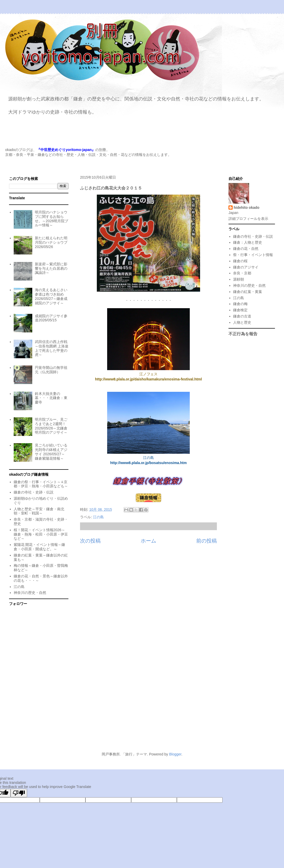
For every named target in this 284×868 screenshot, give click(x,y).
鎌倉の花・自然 (246, 249)
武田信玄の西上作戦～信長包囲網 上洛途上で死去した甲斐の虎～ (52, 348)
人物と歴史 (242, 322)
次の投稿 (90, 541)
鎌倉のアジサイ (246, 267)
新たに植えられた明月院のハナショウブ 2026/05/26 (51, 242)
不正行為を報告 (243, 334)
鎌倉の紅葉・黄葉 (248, 292)
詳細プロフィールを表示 (248, 219)
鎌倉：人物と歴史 (248, 242)
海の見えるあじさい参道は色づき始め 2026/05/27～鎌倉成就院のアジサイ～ (51, 296)
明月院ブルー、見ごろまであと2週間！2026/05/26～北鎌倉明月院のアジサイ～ (51, 426)
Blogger (175, 754)
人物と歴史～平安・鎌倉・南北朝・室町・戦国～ (39, 511)
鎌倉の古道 (242, 316)
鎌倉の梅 (240, 304)
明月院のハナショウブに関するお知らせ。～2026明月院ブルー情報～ (52, 219)
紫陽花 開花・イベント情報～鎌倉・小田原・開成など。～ (40, 547)
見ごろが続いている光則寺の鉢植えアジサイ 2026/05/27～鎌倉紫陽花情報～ (51, 452)
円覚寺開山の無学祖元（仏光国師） (51, 370)
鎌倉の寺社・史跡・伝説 (34, 492)
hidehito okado (247, 208)
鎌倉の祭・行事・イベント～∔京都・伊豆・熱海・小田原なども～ (41, 484)
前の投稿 (207, 541)
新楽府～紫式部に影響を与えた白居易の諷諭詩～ (51, 268)
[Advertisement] (142, 700)
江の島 (98, 517)
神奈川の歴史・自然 (30, 593)
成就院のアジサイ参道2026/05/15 (51, 318)
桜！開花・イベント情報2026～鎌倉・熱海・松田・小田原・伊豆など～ (41, 534)
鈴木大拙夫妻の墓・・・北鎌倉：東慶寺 (51, 398)
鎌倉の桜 (240, 261)
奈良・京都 (242, 273)
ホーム (148, 541)
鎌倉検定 (240, 310)
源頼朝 (239, 279)
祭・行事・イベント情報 (253, 255)
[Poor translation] (19, 793)
